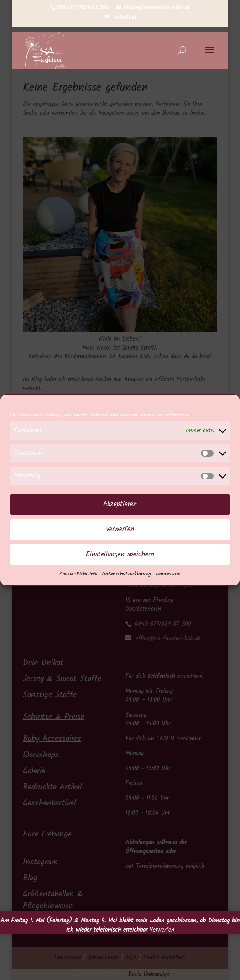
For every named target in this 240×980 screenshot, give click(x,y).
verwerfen (120, 539)
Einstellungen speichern (120, 564)
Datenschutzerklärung (126, 583)
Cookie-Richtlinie (78, 583)
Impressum (168, 583)
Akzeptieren (120, 514)
